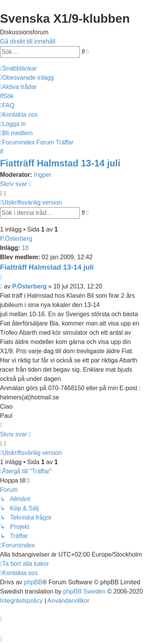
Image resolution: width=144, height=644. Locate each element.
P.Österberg (16, 239)
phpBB (33, 582)
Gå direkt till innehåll (28, 41)
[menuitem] (27, 78)
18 (25, 248)
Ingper (42, 175)
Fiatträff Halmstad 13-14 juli (60, 163)
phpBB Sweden (84, 591)
